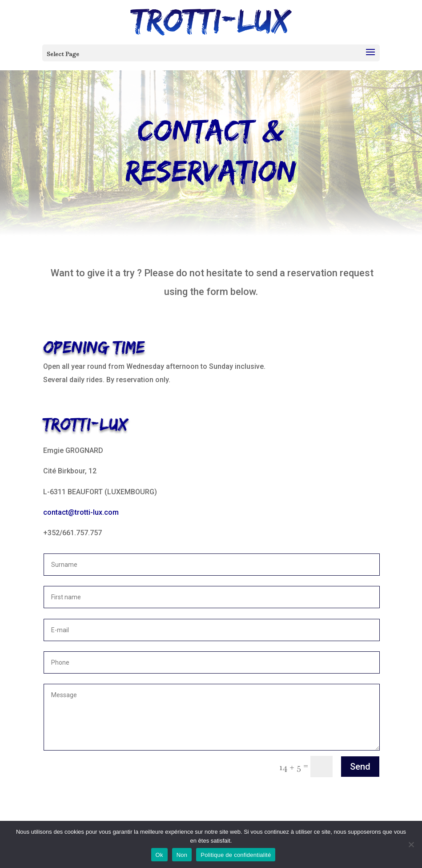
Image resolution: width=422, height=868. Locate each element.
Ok (159, 855)
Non (182, 855)
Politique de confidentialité (236, 855)
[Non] (411, 844)
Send (360, 767)
